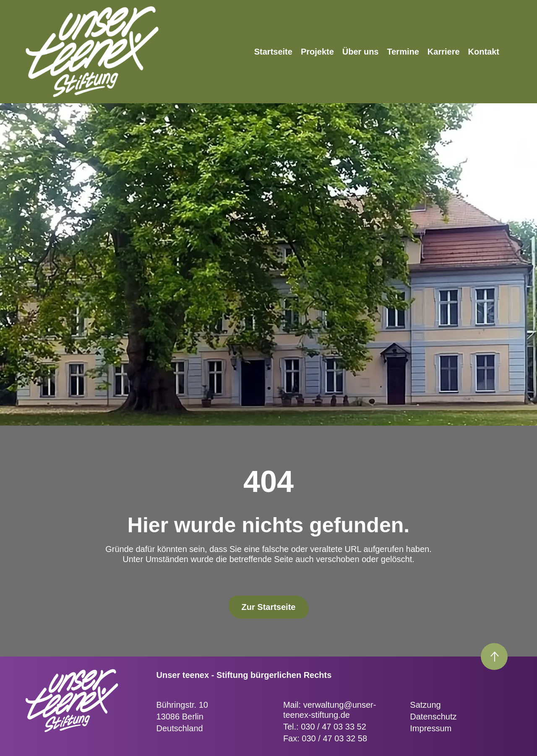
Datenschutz (433, 717)
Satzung (425, 705)
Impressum (431, 728)
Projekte (317, 52)
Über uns (361, 52)
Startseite (273, 52)
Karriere (444, 52)
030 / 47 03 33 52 (334, 727)
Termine (403, 52)
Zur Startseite (269, 607)
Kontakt (484, 52)
